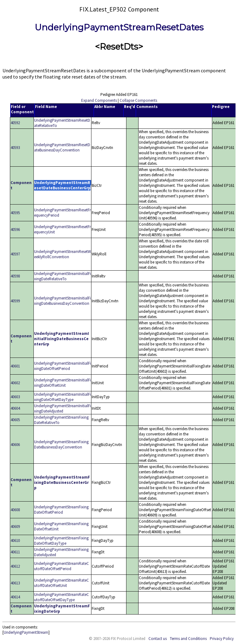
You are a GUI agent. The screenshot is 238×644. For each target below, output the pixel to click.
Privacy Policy (222, 639)
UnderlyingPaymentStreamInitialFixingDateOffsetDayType (62, 397)
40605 (15, 420)
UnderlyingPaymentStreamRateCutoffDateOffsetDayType (62, 597)
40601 (15, 366)
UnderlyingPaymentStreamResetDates (119, 27)
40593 (15, 148)
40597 (15, 254)
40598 (15, 276)
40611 (15, 552)
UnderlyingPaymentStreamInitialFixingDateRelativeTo (62, 276)
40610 (15, 540)
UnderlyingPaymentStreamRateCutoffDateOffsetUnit (62, 583)
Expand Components (99, 100)
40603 (15, 397)
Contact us (158, 639)
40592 (15, 123)
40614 (15, 597)
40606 (15, 445)
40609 (15, 527)
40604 (15, 408)
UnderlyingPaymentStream (26, 632)
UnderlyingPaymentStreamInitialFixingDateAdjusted (62, 408)
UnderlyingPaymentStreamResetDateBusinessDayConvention (62, 147)
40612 (15, 566)
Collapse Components (138, 100)
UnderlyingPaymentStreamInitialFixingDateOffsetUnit (62, 383)
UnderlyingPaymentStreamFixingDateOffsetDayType (61, 541)
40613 (15, 583)
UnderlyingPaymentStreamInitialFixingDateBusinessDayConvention (62, 301)
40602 (15, 383)
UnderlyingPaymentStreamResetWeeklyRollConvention (62, 254)
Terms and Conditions (188, 639)
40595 (15, 213)
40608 (15, 510)
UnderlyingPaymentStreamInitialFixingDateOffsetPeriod (62, 366)
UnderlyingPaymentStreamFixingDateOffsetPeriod (61, 510)
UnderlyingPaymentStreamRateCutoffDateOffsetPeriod (62, 566)
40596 (15, 230)
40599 (15, 301)
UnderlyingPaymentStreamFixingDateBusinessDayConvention (61, 444)
